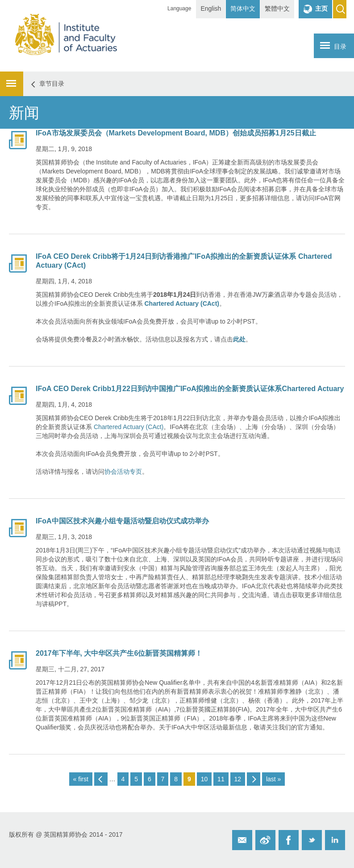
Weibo (265, 840)
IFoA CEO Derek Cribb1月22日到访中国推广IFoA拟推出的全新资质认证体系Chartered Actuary (190, 389)
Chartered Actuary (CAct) (128, 427)
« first (81, 779)
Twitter (312, 840)
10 (204, 779)
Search (340, 9)
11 (221, 779)
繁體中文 (277, 8)
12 (238, 779)
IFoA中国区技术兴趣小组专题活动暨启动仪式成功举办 (122, 521)
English (211, 8)
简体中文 (243, 8)
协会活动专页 (123, 472)
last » (273, 779)
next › (254, 779)
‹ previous (101, 779)
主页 (321, 8)
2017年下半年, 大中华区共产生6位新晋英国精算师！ (119, 653)
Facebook (289, 840)
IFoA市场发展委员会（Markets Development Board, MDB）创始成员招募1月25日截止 (176, 133)
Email (242, 840)
